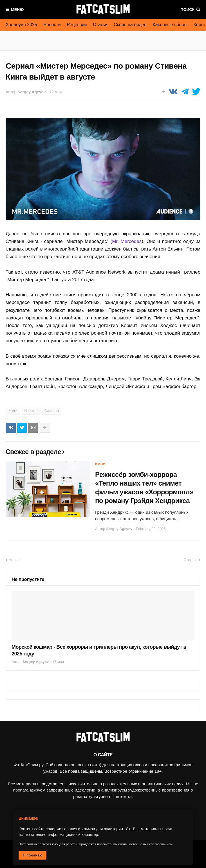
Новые (14, 560)
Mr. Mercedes (127, 241)
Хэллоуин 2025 (21, 25)
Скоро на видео (130, 25)
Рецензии (77, 25)
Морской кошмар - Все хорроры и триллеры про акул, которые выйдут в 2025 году (99, 650)
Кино (100, 464)
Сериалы (52, 411)
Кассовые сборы (170, 25)
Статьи (100, 25)
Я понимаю (33, 855)
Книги (13, 411)
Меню (17, 10)
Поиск (187, 10)
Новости (52, 25)
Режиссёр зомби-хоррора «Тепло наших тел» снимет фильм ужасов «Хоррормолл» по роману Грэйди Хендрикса (144, 488)
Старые (191, 560)
